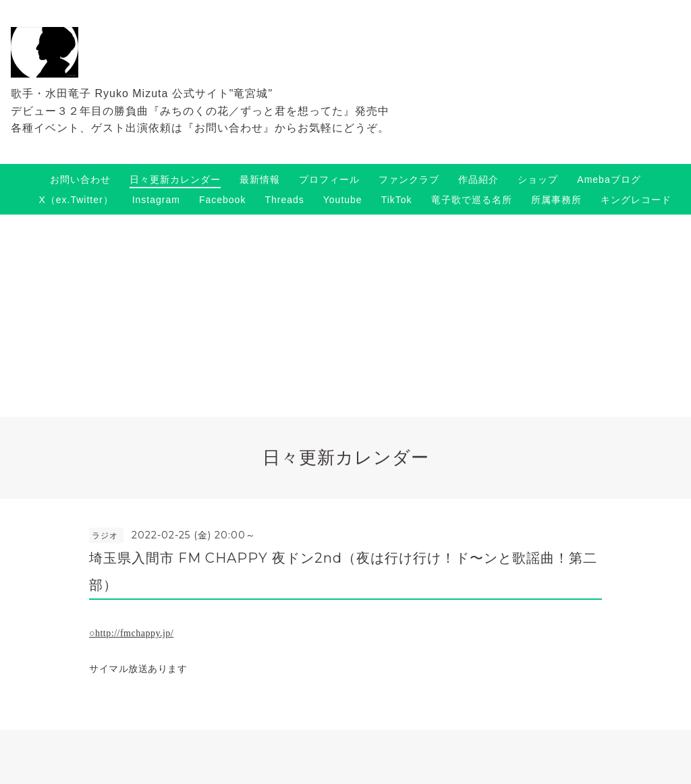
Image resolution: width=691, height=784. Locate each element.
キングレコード (636, 200)
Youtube (343, 200)
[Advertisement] (345, 316)
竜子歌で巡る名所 (472, 200)
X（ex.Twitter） (76, 200)
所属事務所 (556, 200)
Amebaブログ (609, 179)
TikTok (397, 200)
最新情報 (260, 179)
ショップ (538, 179)
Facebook (222, 200)
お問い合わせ (80, 179)
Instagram (156, 200)
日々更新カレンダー (175, 179)
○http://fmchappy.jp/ (131, 633)
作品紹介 (478, 179)
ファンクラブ (409, 179)
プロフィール (329, 179)
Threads (284, 200)
